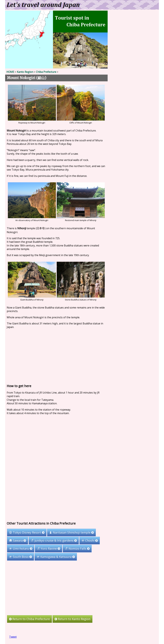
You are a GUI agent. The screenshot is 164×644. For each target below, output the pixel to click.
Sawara (18, 541)
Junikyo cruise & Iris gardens (54, 541)
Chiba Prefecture (46, 72)
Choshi (90, 541)
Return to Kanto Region (72, 619)
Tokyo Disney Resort (27, 532)
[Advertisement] (56, 356)
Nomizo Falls (77, 549)
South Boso (20, 557)
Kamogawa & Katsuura (56, 557)
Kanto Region (25, 72)
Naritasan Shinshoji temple (71, 532)
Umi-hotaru (21, 549)
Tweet (13, 637)
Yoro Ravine (49, 549)
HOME (10, 72)
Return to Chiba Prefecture (29, 619)
